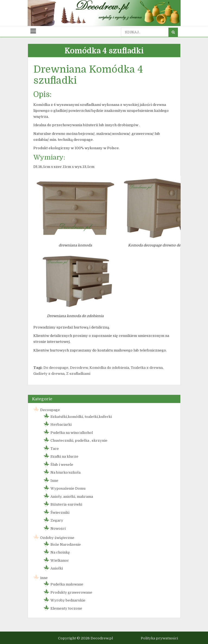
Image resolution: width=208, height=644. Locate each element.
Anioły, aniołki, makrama (72, 497)
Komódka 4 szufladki (104, 51)
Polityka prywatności (159, 638)
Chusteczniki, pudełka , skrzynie (79, 440)
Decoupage (50, 410)
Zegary (57, 520)
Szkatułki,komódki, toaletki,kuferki (81, 417)
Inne (54, 481)
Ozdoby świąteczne (57, 538)
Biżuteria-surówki (66, 504)
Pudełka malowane (67, 584)
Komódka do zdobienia (109, 368)
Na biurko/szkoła (65, 472)
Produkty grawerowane (71, 592)
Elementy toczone (66, 608)
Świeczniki (60, 513)
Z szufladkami (78, 374)
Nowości (58, 528)
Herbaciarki (61, 425)
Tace (55, 449)
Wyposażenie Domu (68, 488)
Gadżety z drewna (49, 374)
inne (44, 578)
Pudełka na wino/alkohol (72, 433)
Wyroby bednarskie (68, 600)
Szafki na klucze (64, 456)
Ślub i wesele (62, 465)
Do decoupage (56, 368)
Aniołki (57, 568)
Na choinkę (60, 552)
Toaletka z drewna (147, 368)
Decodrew (79, 368)
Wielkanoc (60, 560)
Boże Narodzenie (66, 544)
